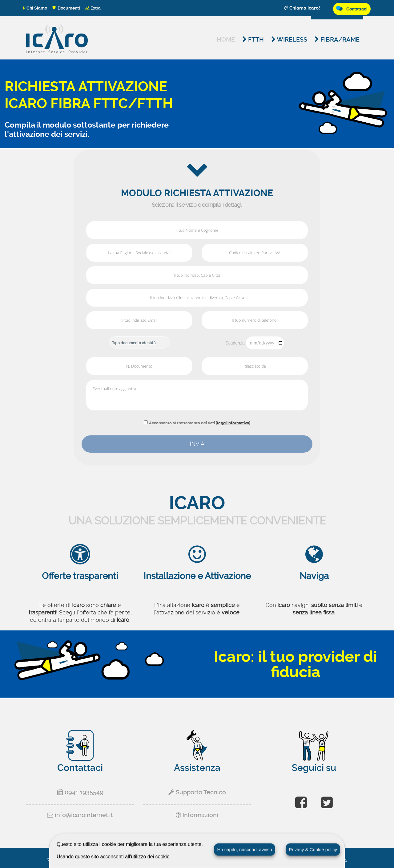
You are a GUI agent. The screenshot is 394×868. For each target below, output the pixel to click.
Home (226, 39)
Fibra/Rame (337, 39)
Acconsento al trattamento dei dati (200, 423)
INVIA (197, 444)
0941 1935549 (80, 792)
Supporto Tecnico (197, 792)
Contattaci (352, 9)
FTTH (253, 39)
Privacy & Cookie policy (313, 849)
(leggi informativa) (233, 423)
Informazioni (197, 815)
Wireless (289, 39)
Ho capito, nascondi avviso (244, 849)
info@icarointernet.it (80, 815)
